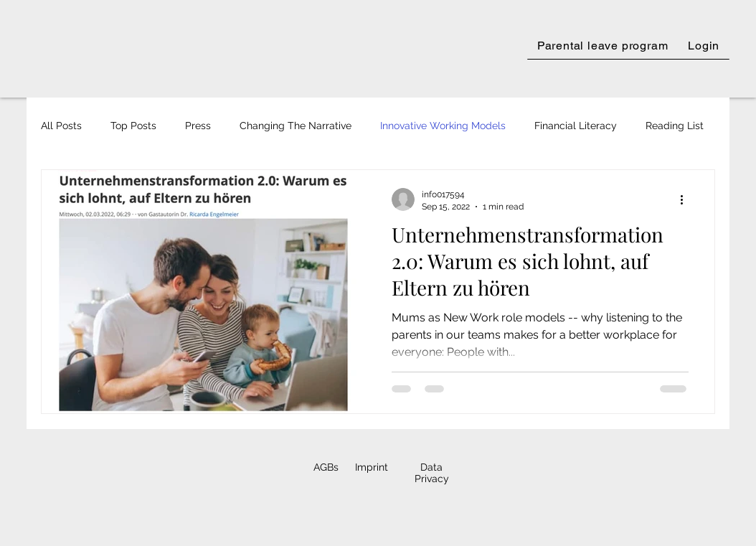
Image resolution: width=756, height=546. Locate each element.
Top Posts (133, 126)
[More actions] (686, 199)
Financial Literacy (576, 126)
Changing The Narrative (296, 126)
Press (198, 126)
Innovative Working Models (443, 126)
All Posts (61, 126)
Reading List (675, 126)
